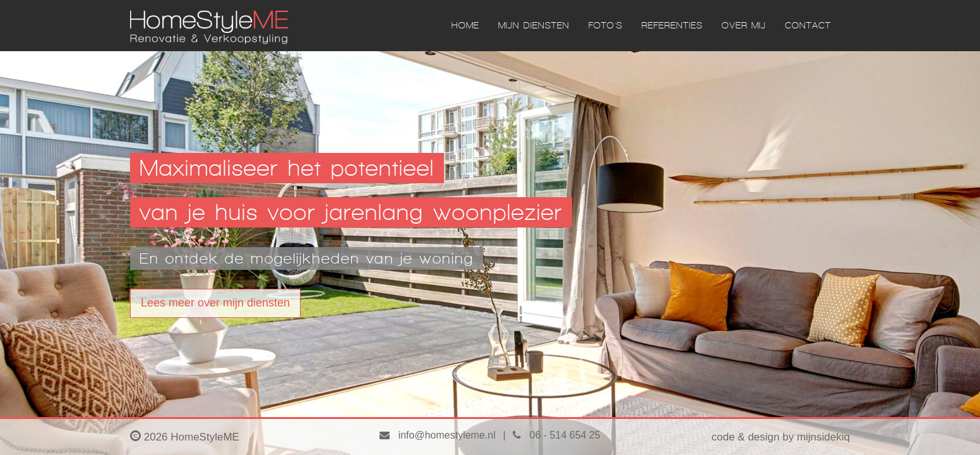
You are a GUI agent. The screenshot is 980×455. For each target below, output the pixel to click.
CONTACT (808, 26)
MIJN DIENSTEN (534, 26)
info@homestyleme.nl (437, 435)
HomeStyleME (205, 437)
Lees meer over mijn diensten (215, 303)
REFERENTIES (672, 26)
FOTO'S (606, 26)
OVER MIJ (744, 26)
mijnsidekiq (823, 437)
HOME (465, 26)
